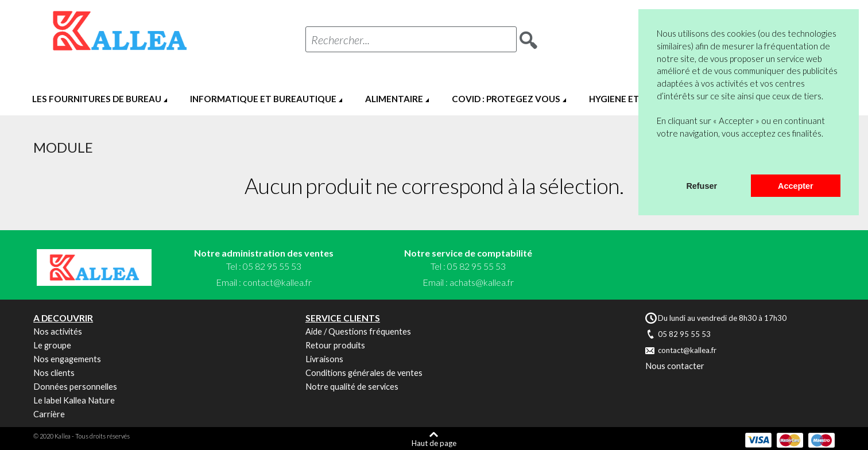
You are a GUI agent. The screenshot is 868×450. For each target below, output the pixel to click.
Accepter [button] (796, 186)
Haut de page (434, 443)
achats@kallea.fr (482, 282)
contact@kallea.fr (277, 282)
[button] (658, 160)
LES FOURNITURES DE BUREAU (97, 99)
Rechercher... (340, 40)
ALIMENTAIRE (394, 99)
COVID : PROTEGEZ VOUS (506, 99)
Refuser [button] (702, 186)
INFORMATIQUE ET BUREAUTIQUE (263, 99)
